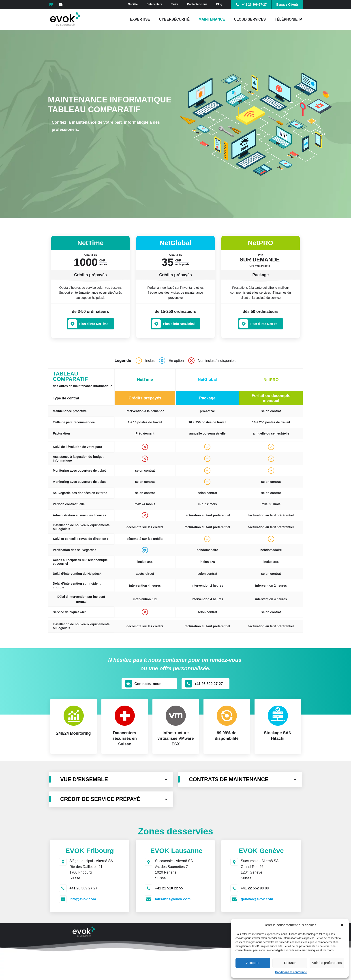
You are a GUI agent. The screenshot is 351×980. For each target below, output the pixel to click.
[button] (342, 925)
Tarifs (175, 4)
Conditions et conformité (291, 972)
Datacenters (154, 4)
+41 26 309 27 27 (83, 888)
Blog (219, 4)
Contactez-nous (197, 4)
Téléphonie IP (288, 19)
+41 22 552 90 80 (255, 888)
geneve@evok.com (257, 899)
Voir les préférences (327, 963)
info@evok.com (83, 899)
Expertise (140, 19)
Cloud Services (250, 19)
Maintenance (212, 19)
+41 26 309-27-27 (254, 4)
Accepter (253, 963)
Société (133, 4)
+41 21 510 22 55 (169, 888)
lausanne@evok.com (173, 899)
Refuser (290, 963)
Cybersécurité (174, 19)
